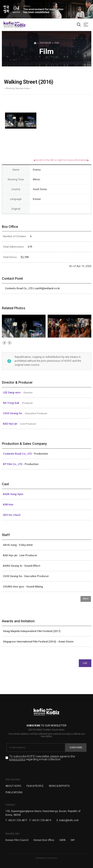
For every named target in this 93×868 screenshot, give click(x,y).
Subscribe (76, 748)
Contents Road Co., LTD (18, 454)
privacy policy (17, 759)
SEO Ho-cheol (12, 515)
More (86, 599)
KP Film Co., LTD (13, 464)
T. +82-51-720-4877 (16, 820)
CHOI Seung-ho (13, 413)
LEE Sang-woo (12, 392)
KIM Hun (8, 504)
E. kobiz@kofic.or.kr (68, 820)
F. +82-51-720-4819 (40, 820)
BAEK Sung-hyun (13, 494)
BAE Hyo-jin (10, 424)
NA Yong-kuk (11, 403)
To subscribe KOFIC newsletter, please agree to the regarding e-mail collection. (42, 758)
